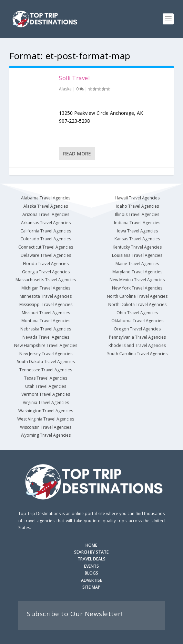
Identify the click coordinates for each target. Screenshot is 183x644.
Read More (77, 154)
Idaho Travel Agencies (137, 206)
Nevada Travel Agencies (46, 337)
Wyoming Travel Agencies (46, 435)
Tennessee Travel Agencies (46, 370)
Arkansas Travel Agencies (46, 223)
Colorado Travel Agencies (46, 239)
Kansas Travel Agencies (137, 239)
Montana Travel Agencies (46, 321)
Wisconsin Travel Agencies (46, 427)
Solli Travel (74, 78)
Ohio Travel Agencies (137, 313)
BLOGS (91, 573)
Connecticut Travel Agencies (46, 247)
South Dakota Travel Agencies (46, 362)
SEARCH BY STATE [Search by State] (91, 552)
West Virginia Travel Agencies (46, 419)
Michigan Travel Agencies (46, 288)
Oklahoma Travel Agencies (137, 321)
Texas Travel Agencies (46, 378)
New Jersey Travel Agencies (46, 354)
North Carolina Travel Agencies (137, 296)
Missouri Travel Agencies (46, 313)
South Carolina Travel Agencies (137, 354)
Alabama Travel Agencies (46, 198)
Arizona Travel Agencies (46, 214)
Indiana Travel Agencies (137, 223)
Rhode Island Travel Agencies (137, 345)
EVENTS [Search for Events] (91, 566)
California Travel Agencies (46, 231)
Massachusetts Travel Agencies (46, 280)
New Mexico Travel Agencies (137, 280)
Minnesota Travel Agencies (46, 296)
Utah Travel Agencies (46, 386)
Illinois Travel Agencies (137, 214)
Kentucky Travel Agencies (137, 247)
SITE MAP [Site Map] (91, 587)
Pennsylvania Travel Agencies (137, 337)
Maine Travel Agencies (137, 264)
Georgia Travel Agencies (46, 272)
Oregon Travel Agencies (137, 329)
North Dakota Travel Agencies (137, 304)
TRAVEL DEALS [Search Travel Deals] (91, 559)
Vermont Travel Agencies (46, 394)
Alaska (65, 89)
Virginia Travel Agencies (46, 402)
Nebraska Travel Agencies (46, 329)
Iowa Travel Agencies (137, 231)
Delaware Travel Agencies (46, 255)
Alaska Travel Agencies (46, 206)
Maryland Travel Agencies (137, 272)
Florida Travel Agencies (46, 264)
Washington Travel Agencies (46, 411)
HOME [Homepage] (91, 545)
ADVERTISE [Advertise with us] (91, 580)
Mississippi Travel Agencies (46, 304)
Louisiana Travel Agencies (137, 255)
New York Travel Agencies (137, 288)
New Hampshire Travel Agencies (46, 345)
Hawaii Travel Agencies (137, 198)
